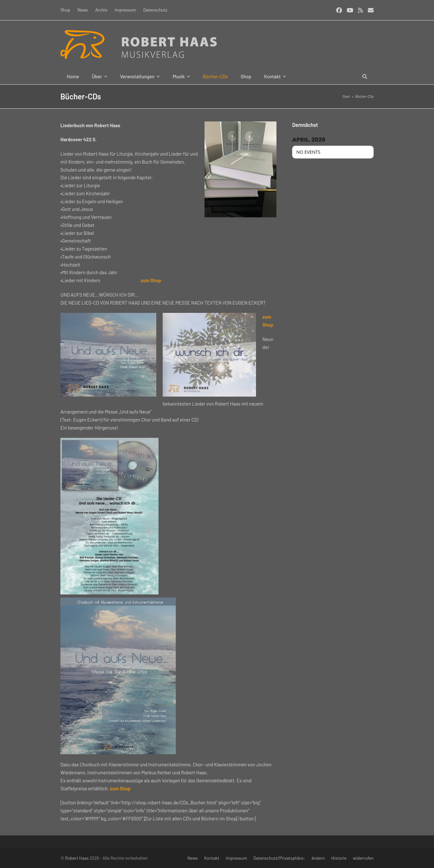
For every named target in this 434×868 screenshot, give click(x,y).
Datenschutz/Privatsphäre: (279, 858)
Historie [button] (339, 858)
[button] (365, 76)
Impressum (236, 858)
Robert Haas (77, 858)
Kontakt (212, 858)
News (193, 858)
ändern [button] (318, 858)
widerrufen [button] (363, 858)
